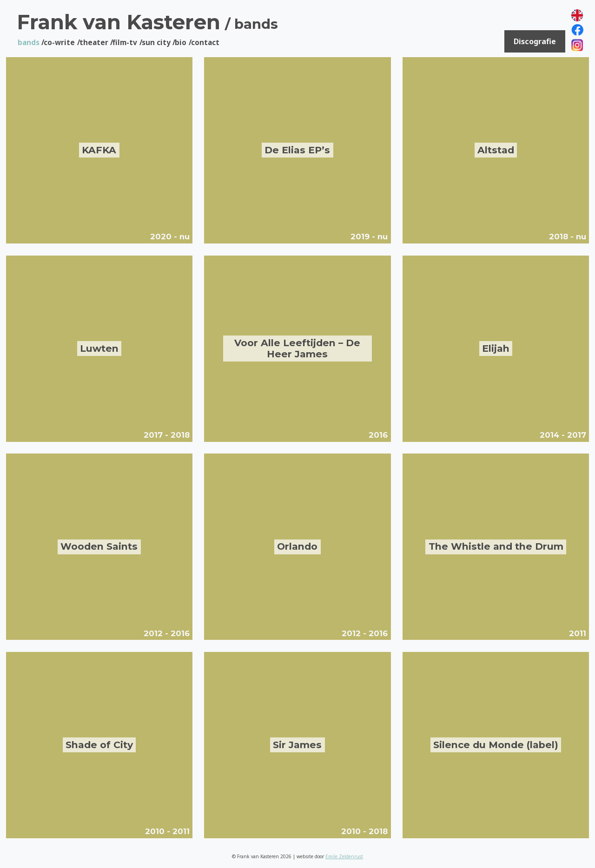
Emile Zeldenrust (344, 856)
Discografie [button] (535, 42)
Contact (205, 43)
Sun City (156, 43)
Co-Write (59, 43)
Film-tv (125, 43)
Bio (181, 43)
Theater (94, 43)
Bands (29, 43)
